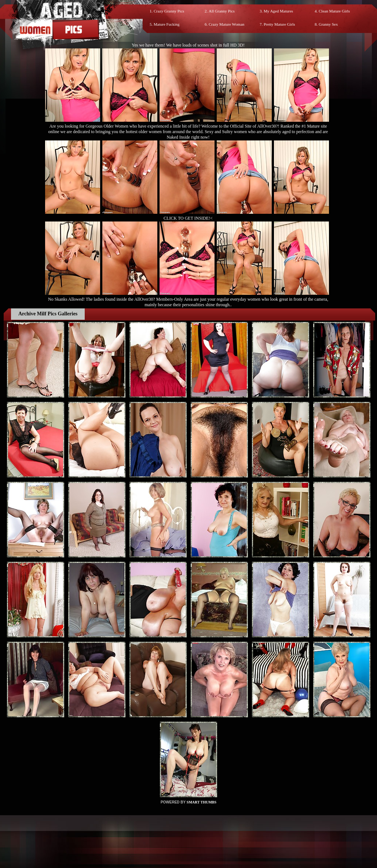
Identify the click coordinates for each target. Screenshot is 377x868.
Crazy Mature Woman (226, 24)
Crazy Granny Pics (169, 11)
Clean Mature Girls (334, 11)
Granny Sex (328, 24)
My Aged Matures (278, 11)
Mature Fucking (167, 24)
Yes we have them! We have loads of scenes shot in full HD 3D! (188, 45)
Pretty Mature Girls (279, 24)
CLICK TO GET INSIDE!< (188, 218)
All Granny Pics (222, 11)
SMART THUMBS (202, 802)
